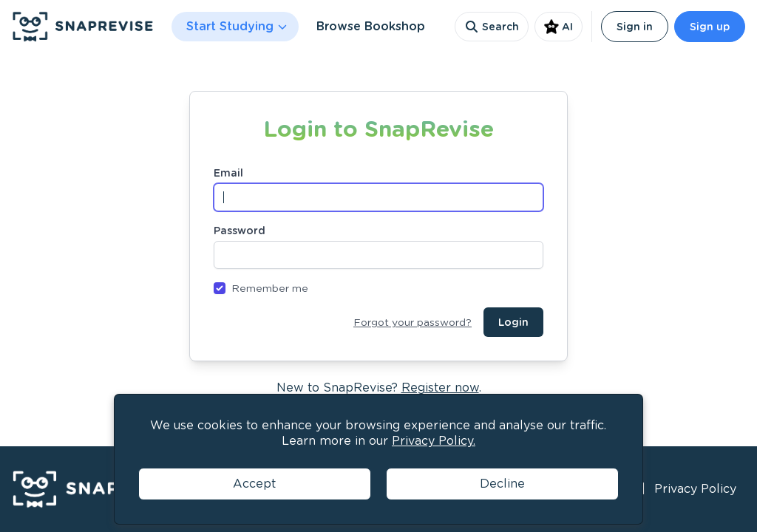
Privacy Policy (695, 489)
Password (240, 231)
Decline (502, 484)
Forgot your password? (413, 322)
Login (513, 322)
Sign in (635, 27)
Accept (254, 484)
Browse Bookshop (371, 26)
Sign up (710, 27)
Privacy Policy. (434, 441)
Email (228, 173)
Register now (440, 388)
